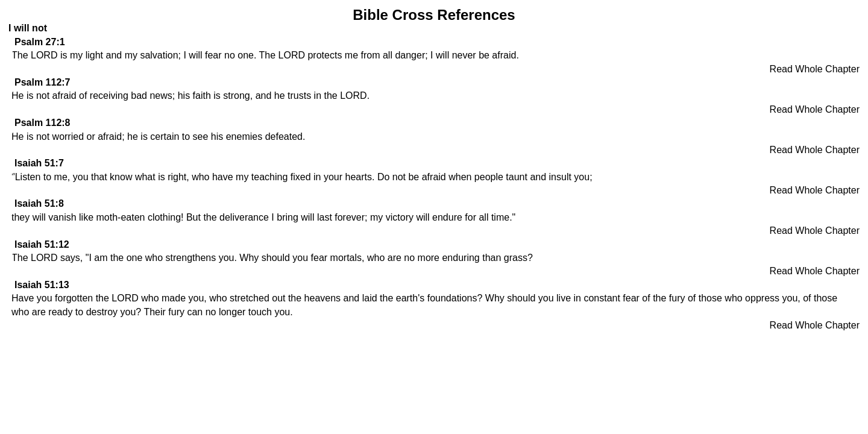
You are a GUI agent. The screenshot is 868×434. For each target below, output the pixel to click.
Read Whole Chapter (815, 69)
